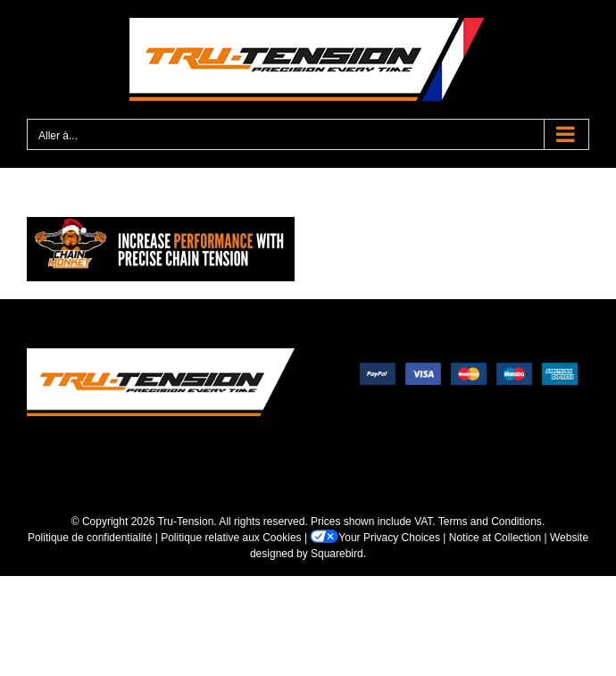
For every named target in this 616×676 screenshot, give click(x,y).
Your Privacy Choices (375, 538)
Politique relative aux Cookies (231, 538)
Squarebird (337, 554)
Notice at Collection (495, 538)
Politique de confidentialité (90, 538)
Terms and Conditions (490, 522)
